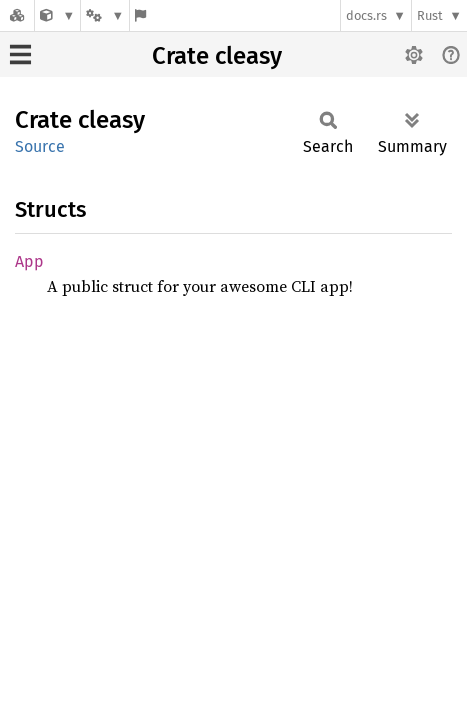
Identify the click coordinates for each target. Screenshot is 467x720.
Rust (430, 15)
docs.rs (366, 15)
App (29, 261)
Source (40, 146)
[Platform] (105, 15)
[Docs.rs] (17, 15)
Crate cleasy (217, 56)
